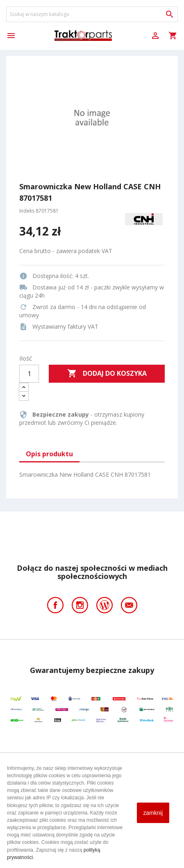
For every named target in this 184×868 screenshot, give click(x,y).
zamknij (153, 813)
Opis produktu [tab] (49, 454)
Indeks (27, 211)
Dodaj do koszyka (107, 374)
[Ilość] (29, 374)
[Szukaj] (92, 14)
